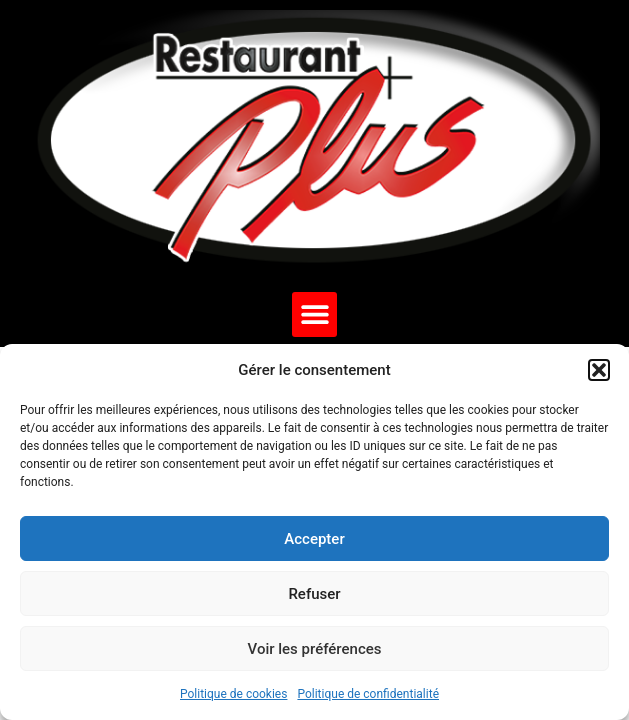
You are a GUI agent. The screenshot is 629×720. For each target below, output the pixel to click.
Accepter (314, 539)
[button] (599, 370)
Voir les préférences (315, 649)
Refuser (314, 594)
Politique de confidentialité (368, 694)
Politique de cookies (233, 694)
